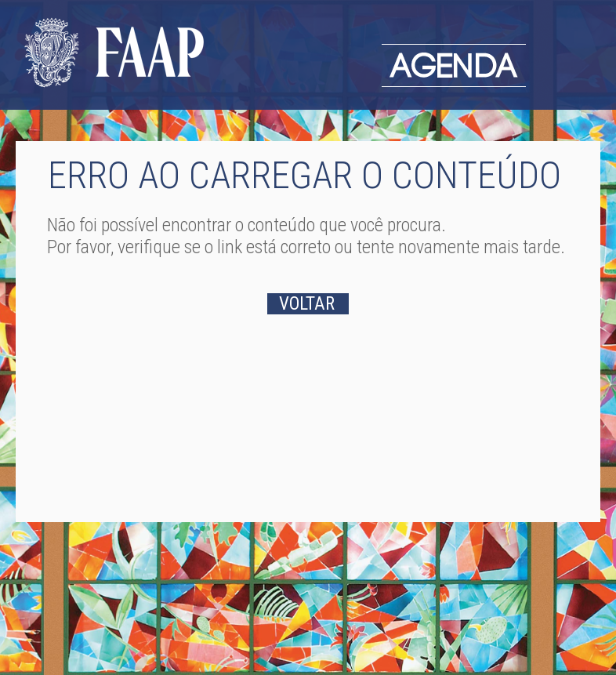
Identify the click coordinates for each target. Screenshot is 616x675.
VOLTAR (307, 304)
